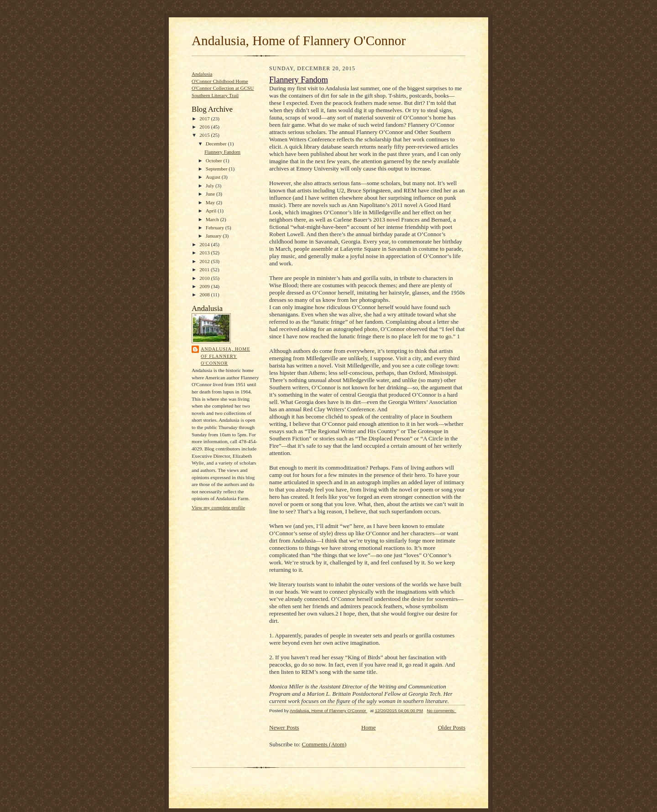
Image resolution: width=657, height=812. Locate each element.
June (211, 194)
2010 (205, 278)
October (215, 160)
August (214, 177)
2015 (205, 135)
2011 (205, 269)
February (216, 228)
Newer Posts (284, 727)
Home (369, 727)
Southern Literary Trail (215, 95)
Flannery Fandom (222, 152)
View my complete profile (218, 507)
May (211, 202)
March (213, 219)
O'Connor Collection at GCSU (223, 88)
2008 (205, 295)
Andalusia (202, 74)
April (212, 211)
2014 (205, 244)
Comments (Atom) (324, 744)
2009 (205, 286)
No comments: (442, 711)
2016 (205, 127)
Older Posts (452, 727)
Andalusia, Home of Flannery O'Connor (299, 41)
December (217, 144)
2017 (205, 119)
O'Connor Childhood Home (220, 81)
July (211, 186)
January (214, 236)
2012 (205, 261)
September (217, 169)
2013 (205, 253)
